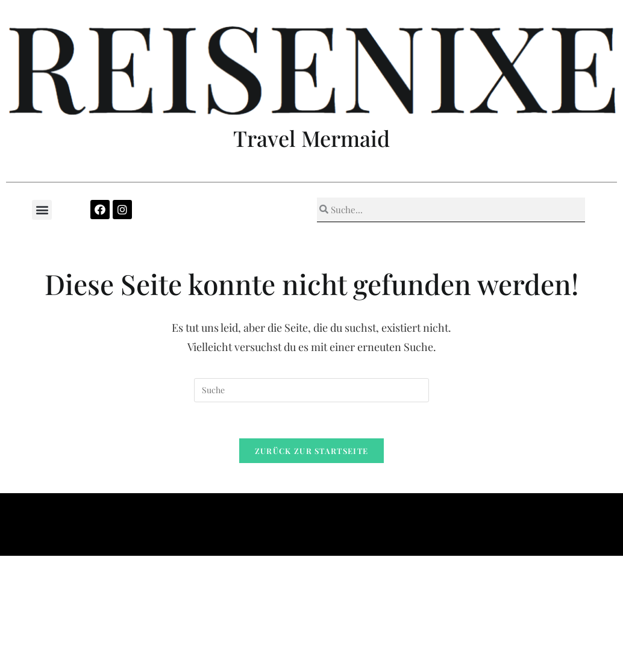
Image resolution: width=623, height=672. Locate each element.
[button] (42, 210)
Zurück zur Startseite (311, 451)
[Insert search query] (311, 390)
